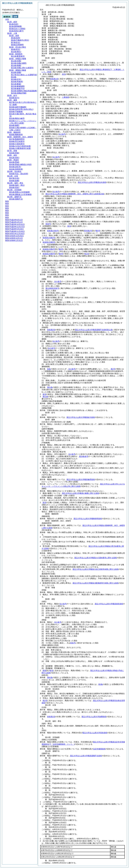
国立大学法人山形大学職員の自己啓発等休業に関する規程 (96, 569)
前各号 (48, 224)
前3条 (101, 684)
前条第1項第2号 (49, 238)
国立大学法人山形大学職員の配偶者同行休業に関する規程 (96, 583)
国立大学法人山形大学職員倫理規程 (81, 479)
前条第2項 (51, 330)
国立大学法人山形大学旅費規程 (94, 717)
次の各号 (62, 134)
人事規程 (66, 97)
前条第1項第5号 (49, 242)
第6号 (61, 249)
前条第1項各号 (53, 231)
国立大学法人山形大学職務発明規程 (88, 519)
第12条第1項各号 (52, 288)
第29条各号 (84, 456)
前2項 (87, 254)
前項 (64, 74)
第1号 (113, 369)
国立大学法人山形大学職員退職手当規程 (86, 756)
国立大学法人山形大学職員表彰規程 (109, 604)
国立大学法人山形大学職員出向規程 (92, 182)
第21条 (50, 387)
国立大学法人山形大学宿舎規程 (95, 733)
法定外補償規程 (99, 749)
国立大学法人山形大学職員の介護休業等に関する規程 (96, 558)
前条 (49, 369)
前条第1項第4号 (49, 249)
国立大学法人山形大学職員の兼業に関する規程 (81, 493)
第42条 (50, 677)
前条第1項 (51, 717)
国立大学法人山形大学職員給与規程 (81, 417)
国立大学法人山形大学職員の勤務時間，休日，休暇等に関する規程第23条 (75, 194)
